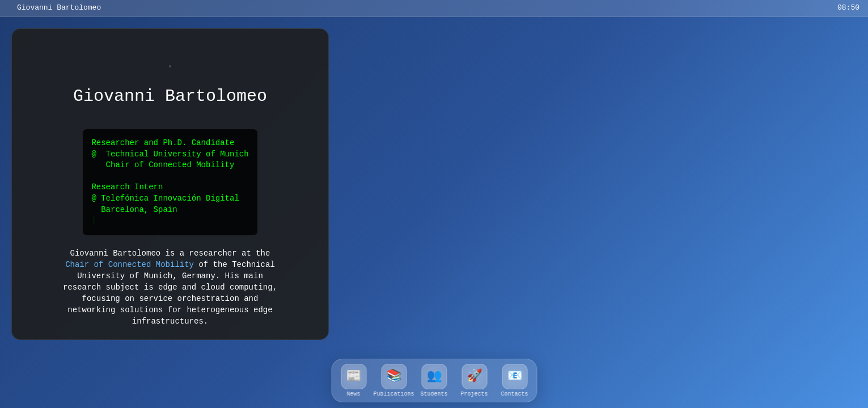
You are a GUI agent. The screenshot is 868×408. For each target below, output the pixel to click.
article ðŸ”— (631, 102)
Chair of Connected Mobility (130, 263)
